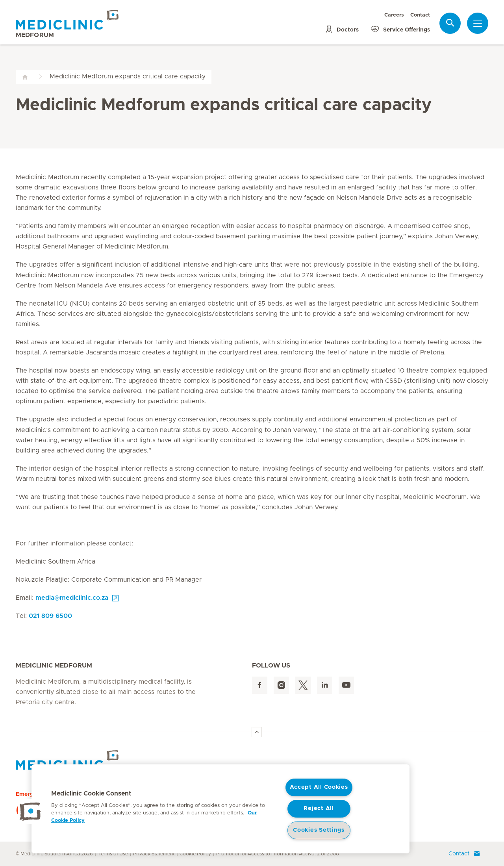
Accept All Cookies (319, 787)
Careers (394, 15)
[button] (30, 812)
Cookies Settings (319, 830)
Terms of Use (113, 854)
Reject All (319, 809)
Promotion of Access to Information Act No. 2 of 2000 (278, 854)
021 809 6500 (50, 616)
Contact (420, 15)
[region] (220, 809)
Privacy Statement (154, 854)
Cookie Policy (195, 854)
